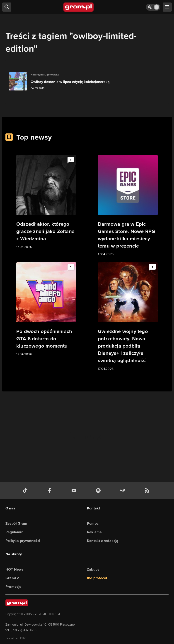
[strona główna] (79, 7)
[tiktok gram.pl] (26, 491)
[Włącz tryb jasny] (153, 7)
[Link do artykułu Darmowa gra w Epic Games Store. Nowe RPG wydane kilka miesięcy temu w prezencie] (128, 206)
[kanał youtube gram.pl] (75, 491)
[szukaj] (7, 7)
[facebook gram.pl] (51, 491)
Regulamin (14, 532)
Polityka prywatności (23, 541)
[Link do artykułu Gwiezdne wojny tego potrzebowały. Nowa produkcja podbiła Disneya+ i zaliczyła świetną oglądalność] (128, 317)
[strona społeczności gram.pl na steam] (123, 491)
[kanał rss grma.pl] (148, 491)
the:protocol (97, 578)
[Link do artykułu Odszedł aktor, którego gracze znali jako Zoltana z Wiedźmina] (46, 202)
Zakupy (93, 569)
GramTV (12, 578)
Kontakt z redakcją (103, 541)
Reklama (94, 532)
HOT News (14, 569)
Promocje (13, 587)
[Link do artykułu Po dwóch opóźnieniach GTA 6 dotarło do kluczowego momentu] (46, 310)
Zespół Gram (16, 523)
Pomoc (93, 523)
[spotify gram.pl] (99, 491)
